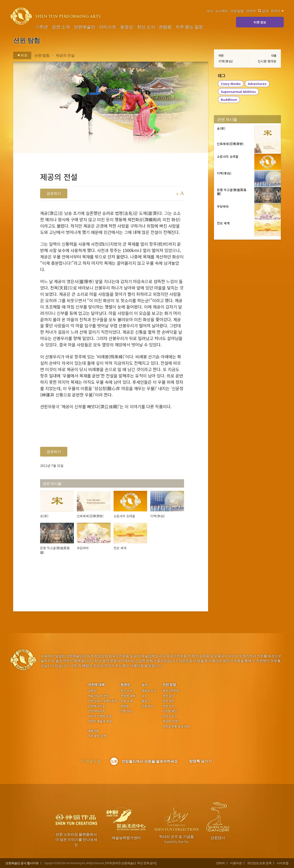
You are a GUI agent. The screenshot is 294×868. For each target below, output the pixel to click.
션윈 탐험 (237, 11)
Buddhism (229, 100)
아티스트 (108, 27)
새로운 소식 (149, 691)
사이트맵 (283, 863)
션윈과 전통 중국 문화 (176, 727)
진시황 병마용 (267, 61)
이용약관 (236, 863)
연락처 (251, 11)
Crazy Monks (231, 84)
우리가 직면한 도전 (100, 716)
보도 (210, 11)
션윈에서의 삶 (97, 706)
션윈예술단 (84, 27)
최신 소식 (146, 27)
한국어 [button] (277, 11)
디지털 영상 (170, 711)
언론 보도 (126, 711)
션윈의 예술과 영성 (100, 721)
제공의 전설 (65, 55)
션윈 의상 (168, 706)
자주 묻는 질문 (189, 27)
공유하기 (54, 193)
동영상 (127, 27)
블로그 (146, 701)
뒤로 (21, 55)
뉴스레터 (222, 11)
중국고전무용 (171, 691)
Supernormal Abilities (239, 92)
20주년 (42, 27)
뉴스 (145, 684)
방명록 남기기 (200, 761)
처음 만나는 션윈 (98, 696)
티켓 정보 (260, 22)
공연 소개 (61, 27)
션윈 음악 (168, 696)
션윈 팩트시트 (97, 711)
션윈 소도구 (170, 716)
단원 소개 (126, 701)
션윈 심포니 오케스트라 (102, 701)
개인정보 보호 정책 (259, 863)
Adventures (257, 84)
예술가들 (93, 731)
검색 (263, 11)
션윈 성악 (168, 701)
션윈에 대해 (96, 684)
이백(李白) (226, 61)
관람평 (165, 27)
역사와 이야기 (171, 721)
